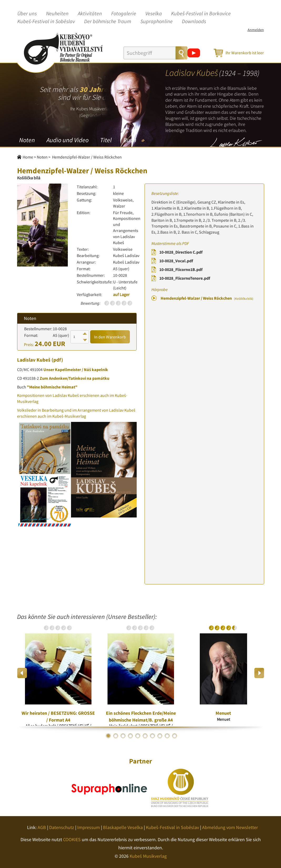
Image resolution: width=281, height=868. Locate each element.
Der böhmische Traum (108, 22)
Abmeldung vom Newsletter (230, 827)
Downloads (194, 22)
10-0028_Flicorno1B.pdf (181, 269)
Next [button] (259, 673)
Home (28, 157)
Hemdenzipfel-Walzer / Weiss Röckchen (207, 298)
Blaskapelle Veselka (123, 827)
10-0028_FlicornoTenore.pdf (185, 278)
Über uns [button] (27, 14)
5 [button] (138, 736)
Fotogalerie (124, 14)
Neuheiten (57, 14)
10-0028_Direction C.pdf (181, 252)
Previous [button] (22, 673)
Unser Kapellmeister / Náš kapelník (76, 369)
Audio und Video (68, 140)
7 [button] (152, 736)
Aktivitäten (90, 14)
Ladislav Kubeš (34, 360)
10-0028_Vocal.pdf (176, 261)
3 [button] (123, 736)
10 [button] (175, 736)
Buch (130, 140)
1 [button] (108, 736)
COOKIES (72, 839)
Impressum (89, 827)
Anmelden (256, 30)
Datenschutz (62, 827)
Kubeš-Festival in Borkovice (201, 14)
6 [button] (145, 736)
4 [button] (130, 736)
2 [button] (116, 736)
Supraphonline (157, 22)
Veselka (154, 14)
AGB (42, 827)
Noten (27, 140)
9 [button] (167, 736)
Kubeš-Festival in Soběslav (46, 22)
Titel (106, 140)
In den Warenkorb (110, 337)
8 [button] (160, 736)
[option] (58, 673)
